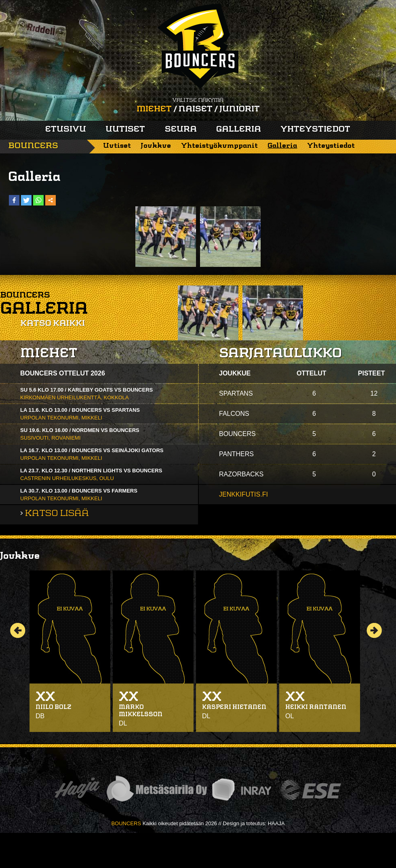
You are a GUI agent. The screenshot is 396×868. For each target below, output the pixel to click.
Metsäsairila (156, 790)
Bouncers (33, 146)
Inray (241, 790)
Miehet (154, 109)
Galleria (239, 130)
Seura (181, 130)
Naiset (196, 109)
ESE (311, 790)
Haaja (77, 790)
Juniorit (240, 109)
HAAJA (276, 823)
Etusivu (66, 130)
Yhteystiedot (315, 130)
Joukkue (156, 146)
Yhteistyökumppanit (219, 146)
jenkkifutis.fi (243, 494)
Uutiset (125, 130)
